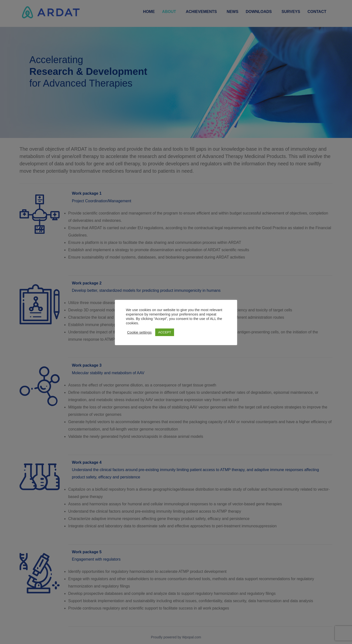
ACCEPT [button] (165, 332)
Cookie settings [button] (139, 332)
